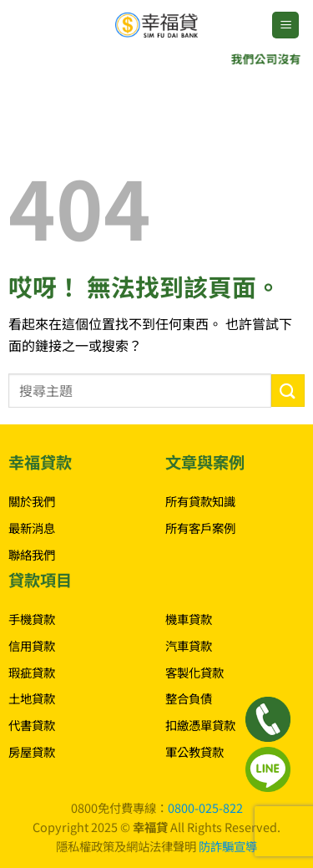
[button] (285, 25)
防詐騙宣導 (228, 846)
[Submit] (288, 391)
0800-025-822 (205, 807)
